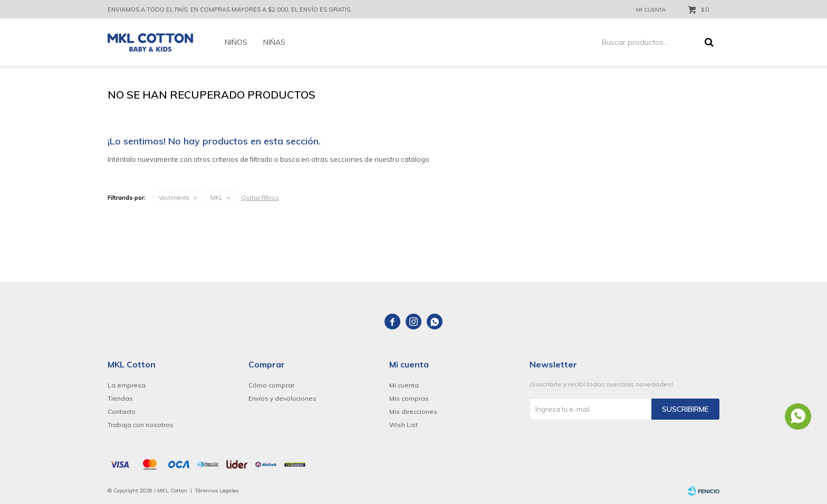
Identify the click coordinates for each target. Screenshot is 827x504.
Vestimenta (174, 198)
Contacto (122, 411)
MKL (217, 198)
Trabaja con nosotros (141, 425)
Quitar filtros (260, 197)
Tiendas (120, 398)
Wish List (403, 425)
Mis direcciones (413, 411)
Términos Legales (217, 491)
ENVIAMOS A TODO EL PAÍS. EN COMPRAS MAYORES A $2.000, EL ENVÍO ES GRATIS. (230, 9)
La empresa (127, 385)
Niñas (274, 42)
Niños (236, 42)
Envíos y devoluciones (282, 398)
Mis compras (409, 398)
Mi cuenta (404, 385)
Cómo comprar (271, 385)
